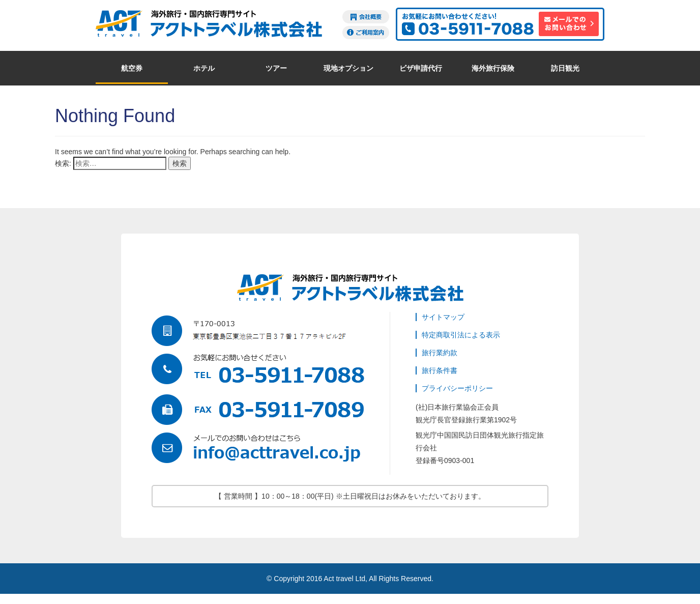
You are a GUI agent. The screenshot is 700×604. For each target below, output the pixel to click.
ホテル (204, 68)
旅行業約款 (440, 353)
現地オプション (348, 68)
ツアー (276, 68)
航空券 (132, 68)
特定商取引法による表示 (461, 335)
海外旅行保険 (493, 68)
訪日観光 (565, 68)
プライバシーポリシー (457, 388)
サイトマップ (443, 317)
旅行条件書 (440, 370)
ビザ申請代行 (421, 68)
